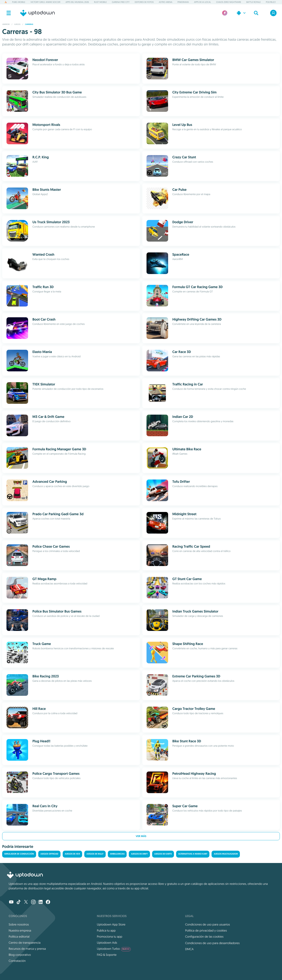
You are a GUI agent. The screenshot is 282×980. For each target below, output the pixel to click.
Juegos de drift (139, 854)
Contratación (17, 961)
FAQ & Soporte (107, 955)
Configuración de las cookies (204, 937)
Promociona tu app (109, 937)
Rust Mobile (100, 2)
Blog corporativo (20, 955)
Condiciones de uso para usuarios (208, 924)
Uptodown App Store (111, 924)
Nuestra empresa (20, 930)
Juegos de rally (95, 854)
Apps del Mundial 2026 (77, 2)
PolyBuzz (271, 2)
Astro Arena (166, 2)
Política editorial (19, 937)
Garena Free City (121, 2)
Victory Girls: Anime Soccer (45, 2)
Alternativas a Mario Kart (193, 854)
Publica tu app (106, 930)
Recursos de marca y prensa (27, 949)
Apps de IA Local (202, 2)
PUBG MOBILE (19, 2)
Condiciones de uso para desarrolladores (212, 943)
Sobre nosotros (19, 924)
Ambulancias (117, 854)
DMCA (189, 949)
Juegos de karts (163, 854)
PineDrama (183, 2)
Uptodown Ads (107, 943)
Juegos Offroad (49, 854)
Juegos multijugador (226, 854)
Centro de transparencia (25, 943)
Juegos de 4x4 (72, 854)
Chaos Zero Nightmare (229, 2)
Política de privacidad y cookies (206, 930)
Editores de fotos (144, 2)
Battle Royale (253, 2)
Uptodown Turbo (114, 949)
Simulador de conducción (19, 854)
